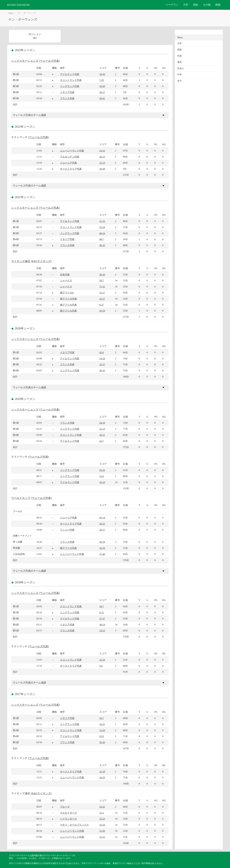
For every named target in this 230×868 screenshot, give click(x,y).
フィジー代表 (67, 530)
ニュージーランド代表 (72, 151)
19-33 (102, 470)
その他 (207, 5)
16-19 (102, 311)
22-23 (102, 819)
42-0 (102, 352)
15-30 (102, 831)
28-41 (102, 98)
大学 (186, 5)
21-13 (102, 429)
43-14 (102, 518)
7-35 (102, 80)
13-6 (102, 476)
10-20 (102, 86)
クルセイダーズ (68, 813)
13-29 (102, 730)
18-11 (102, 435)
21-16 (102, 221)
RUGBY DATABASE (19, 5)
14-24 (102, 358)
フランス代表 (67, 98)
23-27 (102, 364)
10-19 (102, 482)
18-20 (102, 742)
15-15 (102, 837)
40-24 (102, 233)
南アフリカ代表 (68, 299)
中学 (180, 75)
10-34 (102, 74)
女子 (180, 81)
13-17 (102, 293)
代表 (180, 56)
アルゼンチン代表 (70, 157)
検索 (218, 5)
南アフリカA (67, 293)
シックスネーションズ (25, 61)
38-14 (102, 625)
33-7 (102, 718)
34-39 (102, 169)
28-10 (102, 274)
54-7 (102, 280)
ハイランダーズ (68, 819)
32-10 (102, 825)
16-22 (102, 807)
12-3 (102, 813)
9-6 (101, 666)
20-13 (102, 157)
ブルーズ (65, 807)
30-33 (102, 370)
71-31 (102, 286)
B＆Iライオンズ (41, 261)
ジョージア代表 (68, 163)
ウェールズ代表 (49, 61)
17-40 (102, 554)
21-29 (102, 771)
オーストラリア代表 (71, 169)
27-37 (102, 618)
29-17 (102, 92)
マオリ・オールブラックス (74, 825)
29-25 (102, 524)
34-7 (102, 606)
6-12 (102, 612)
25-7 (102, 441)
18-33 (102, 777)
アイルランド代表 (70, 74)
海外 (180, 62)
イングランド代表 (70, 86)
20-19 (102, 542)
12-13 (102, 163)
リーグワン (172, 5)
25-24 (102, 227)
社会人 (181, 68)
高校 (195, 5)
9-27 (102, 305)
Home (11, 13)
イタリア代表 (67, 92)
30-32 (102, 245)
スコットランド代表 (71, 80)
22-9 (102, 736)
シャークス (66, 280)
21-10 (102, 660)
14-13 (102, 630)
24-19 (102, 423)
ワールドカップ (21, 498)
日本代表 (65, 274)
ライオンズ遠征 (21, 261)
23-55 (102, 151)
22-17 (102, 299)
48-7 (102, 239)
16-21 (102, 724)
